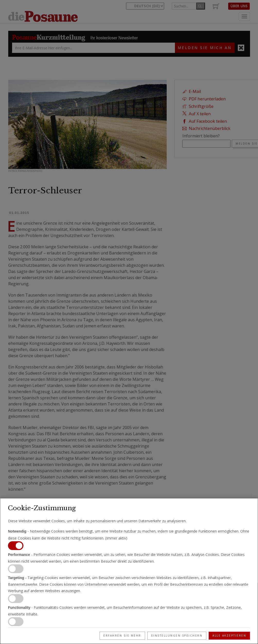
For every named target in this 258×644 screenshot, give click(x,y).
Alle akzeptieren (229, 636)
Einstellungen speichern (177, 636)
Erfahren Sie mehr (122, 636)
